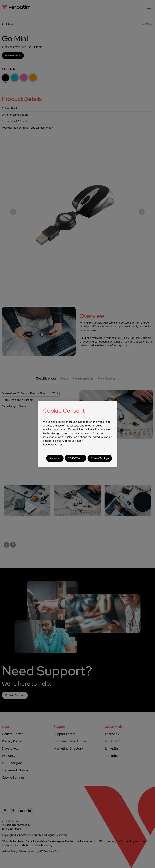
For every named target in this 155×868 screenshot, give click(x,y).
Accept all (55, 458)
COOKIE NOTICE (53, 445)
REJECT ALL (76, 458)
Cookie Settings (100, 458)
